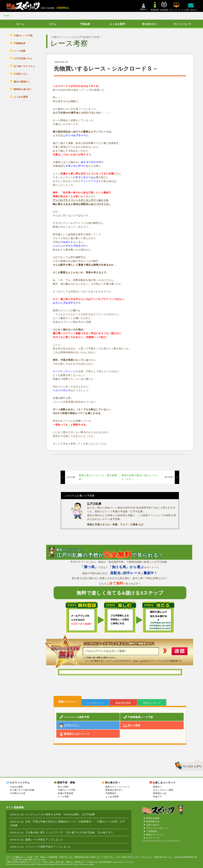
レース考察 (63, 797)
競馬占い (158, 787)
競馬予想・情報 (66, 782)
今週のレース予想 (67, 790)
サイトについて (182, 24)
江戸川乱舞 (94, 504)
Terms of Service (81, 864)
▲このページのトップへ (188, 765)
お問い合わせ (153, 825)
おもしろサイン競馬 (163, 790)
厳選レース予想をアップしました (44, 840)
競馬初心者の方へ (114, 790)
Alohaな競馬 (16, 787)
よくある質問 (117, 24)
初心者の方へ (150, 24)
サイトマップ (153, 838)
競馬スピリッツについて (118, 787)
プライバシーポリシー (157, 828)
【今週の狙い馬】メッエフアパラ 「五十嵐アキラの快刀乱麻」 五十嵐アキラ (69, 832)
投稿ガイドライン (155, 835)
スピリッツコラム (20, 782)
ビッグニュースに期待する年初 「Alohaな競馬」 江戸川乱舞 (60, 814)
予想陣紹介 (111, 793)
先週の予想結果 (65, 793)
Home (7, 16)
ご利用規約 (152, 831)
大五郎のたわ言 (18, 793)
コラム (53, 24)
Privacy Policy (62, 864)
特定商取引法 (153, 821)
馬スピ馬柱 (63, 787)
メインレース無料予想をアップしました (48, 847)
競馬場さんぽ (160, 793)
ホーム (20, 24)
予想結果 (85, 24)
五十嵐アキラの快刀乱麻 (22, 790)
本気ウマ (158, 797)
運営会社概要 (153, 818)
